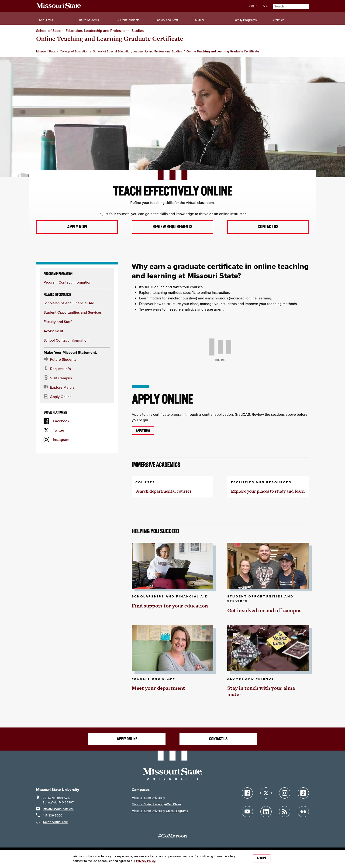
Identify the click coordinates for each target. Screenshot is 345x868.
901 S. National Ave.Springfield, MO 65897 (58, 800)
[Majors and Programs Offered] (77, 388)
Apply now (77, 227)
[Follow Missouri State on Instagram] (285, 793)
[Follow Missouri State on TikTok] (303, 793)
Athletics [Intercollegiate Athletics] (278, 20)
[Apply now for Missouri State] (77, 397)
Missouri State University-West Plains (156, 804)
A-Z (265, 6)
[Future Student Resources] (77, 360)
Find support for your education (170, 606)
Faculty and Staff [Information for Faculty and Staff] (167, 20)
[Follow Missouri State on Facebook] (247, 793)
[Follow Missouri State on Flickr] (303, 812)
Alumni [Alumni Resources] (199, 20)
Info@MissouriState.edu (59, 809)
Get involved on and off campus (264, 611)
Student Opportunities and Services (73, 312)
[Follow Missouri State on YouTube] (247, 812)
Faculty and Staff (58, 322)
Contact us (268, 227)
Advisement (53, 331)
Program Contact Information (67, 282)
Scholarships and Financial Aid (69, 303)
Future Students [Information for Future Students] (88, 20)
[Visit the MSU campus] (77, 378)
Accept (262, 858)
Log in (253, 6)
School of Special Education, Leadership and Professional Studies (90, 31)
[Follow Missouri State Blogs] (285, 812)
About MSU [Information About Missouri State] (47, 20)
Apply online (127, 739)
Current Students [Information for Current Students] (128, 20)
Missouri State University (148, 798)
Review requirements (172, 227)
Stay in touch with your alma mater (261, 691)
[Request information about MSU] (77, 369)
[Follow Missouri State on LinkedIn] (266, 812)
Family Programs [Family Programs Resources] (245, 20)
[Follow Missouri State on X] (266, 793)
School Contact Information (66, 340)
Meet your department (158, 688)
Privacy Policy (146, 861)
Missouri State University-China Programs (160, 811)
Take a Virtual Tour (55, 822)
